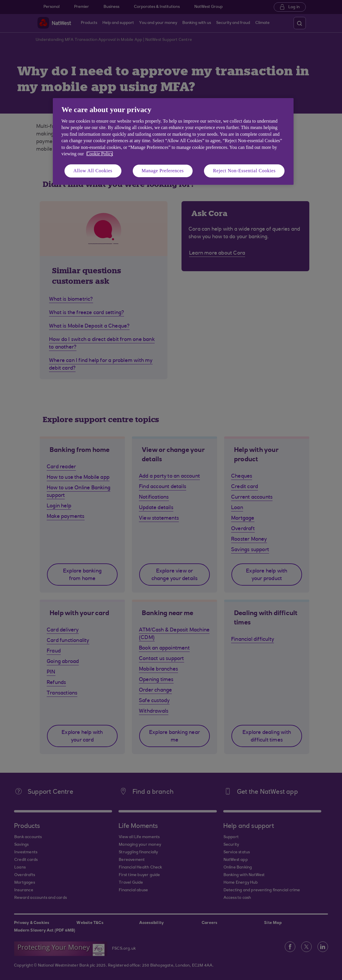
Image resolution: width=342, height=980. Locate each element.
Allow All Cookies (93, 171)
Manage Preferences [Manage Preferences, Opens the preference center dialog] (163, 171)
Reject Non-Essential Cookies (244, 171)
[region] (173, 141)
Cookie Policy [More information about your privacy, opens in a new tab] (100, 154)
